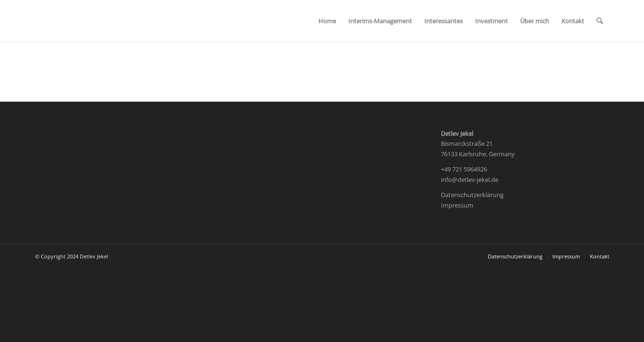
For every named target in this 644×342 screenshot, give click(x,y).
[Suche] (600, 21)
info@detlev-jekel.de (470, 180)
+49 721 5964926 (464, 169)
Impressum (457, 205)
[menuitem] (327, 21)
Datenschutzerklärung (472, 195)
